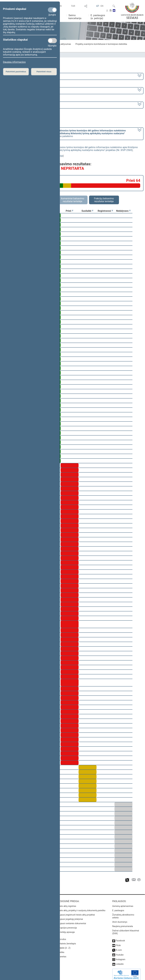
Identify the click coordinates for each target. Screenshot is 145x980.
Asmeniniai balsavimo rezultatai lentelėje (72, 200)
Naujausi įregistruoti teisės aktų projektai (76, 913)
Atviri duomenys (120, 920)
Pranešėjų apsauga (66, 930)
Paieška (61, 950)
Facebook (120, 938)
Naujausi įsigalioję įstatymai (70, 917)
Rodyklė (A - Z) (64, 946)
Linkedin (120, 962)
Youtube (120, 953)
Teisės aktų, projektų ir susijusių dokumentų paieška (81, 908)
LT (98, 6)
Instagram (121, 957)
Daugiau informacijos (14, 62)
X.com (119, 948)
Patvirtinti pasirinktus (16, 72)
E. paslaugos (118, 908)
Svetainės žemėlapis (66, 941)
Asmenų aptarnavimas (123, 904)
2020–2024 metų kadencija (18, 76)
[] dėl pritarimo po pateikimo (65, 133)
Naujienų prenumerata (123, 924)
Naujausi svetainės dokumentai (71, 921)
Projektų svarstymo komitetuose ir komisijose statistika (101, 44)
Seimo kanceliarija (75, 17)
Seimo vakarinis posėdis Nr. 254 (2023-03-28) (27, 105)
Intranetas (62, 954)
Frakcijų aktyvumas (62, 44)
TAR (73, 6)
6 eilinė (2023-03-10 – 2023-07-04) (22, 90)
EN (102, 6)
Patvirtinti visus (44, 72)
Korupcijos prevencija (67, 926)
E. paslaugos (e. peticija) (98, 17)
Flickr (118, 943)
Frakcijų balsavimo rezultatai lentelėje (104, 200)
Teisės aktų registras (67, 904)
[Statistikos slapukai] (52, 41)
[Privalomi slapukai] (52, 10)
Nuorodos (61, 937)
